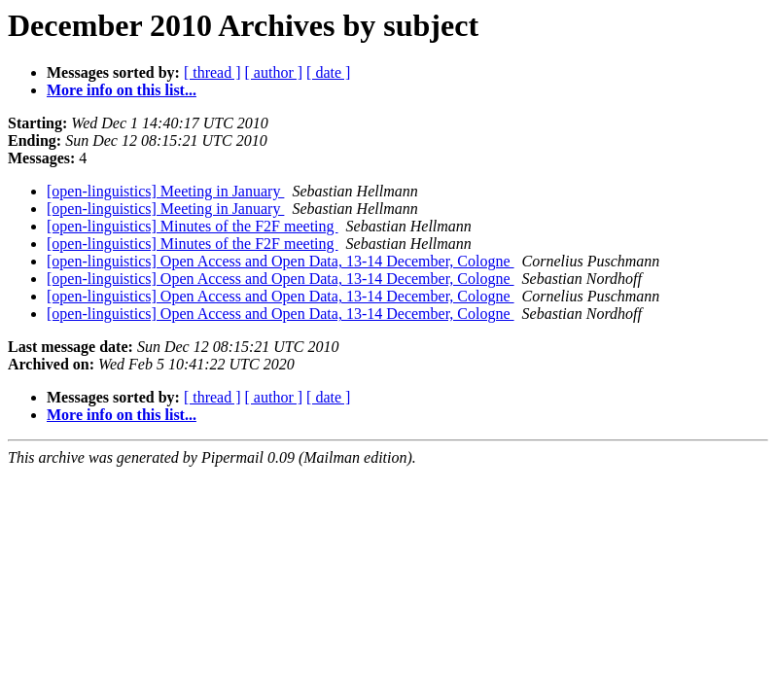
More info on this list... (122, 90)
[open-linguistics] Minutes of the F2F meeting (193, 226)
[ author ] (274, 72)
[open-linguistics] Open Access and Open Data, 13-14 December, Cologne (281, 261)
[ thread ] (212, 72)
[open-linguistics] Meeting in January (165, 191)
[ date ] (328, 72)
